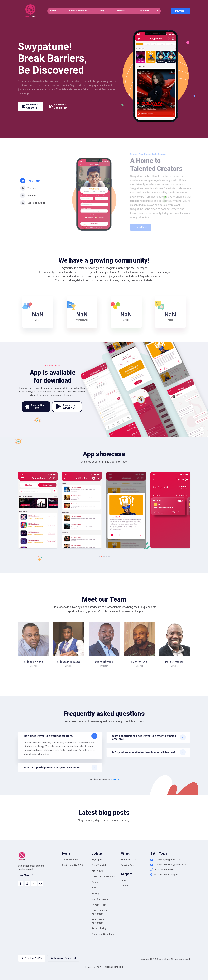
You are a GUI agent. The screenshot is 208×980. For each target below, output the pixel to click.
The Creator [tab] (30, 181)
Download (180, 11)
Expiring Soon (128, 865)
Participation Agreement (98, 921)
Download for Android (63, 958)
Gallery (95, 893)
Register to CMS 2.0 (148, 11)
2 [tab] (102, 556)
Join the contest (71, 860)
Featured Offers (130, 860)
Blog (102, 11)
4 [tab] (106, 556)
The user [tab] (28, 188)
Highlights (97, 860)
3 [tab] (104, 556)
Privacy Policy (99, 905)
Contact (125, 886)
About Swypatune (78, 11)
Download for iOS (32, 958)
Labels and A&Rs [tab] (33, 203)
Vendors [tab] (28, 195)
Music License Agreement (99, 912)
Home (53, 11)
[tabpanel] (38, 512)
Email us (115, 780)
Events (95, 882)
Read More (25, 875)
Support (121, 11)
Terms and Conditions (103, 934)
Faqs (124, 880)
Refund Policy (99, 928)
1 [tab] (99, 556)
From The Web (99, 865)
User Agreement (100, 899)
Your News (97, 871)
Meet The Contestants (103, 876)
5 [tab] (109, 556)
